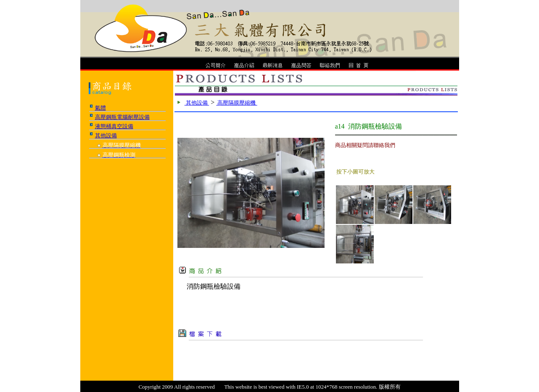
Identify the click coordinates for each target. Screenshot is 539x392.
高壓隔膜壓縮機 (237, 103)
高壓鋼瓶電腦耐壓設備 (122, 117)
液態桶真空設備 (114, 126)
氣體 (100, 108)
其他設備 (106, 135)
